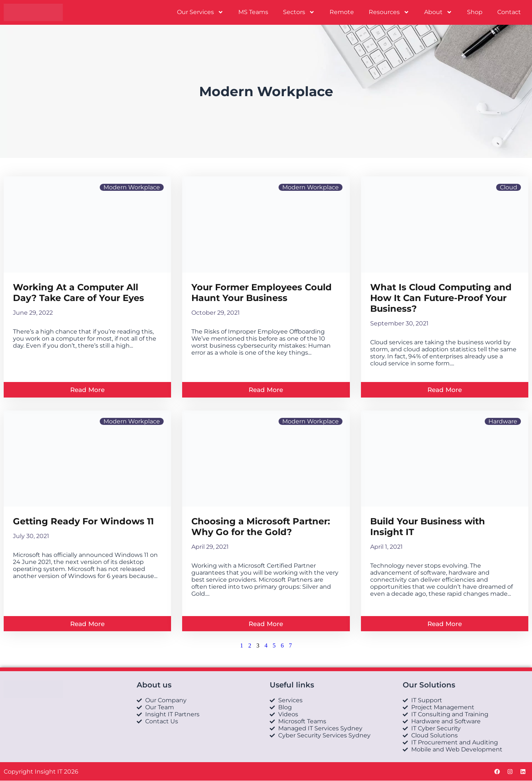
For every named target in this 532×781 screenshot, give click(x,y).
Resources (389, 12)
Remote (342, 12)
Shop (475, 12)
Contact (509, 12)
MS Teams (253, 12)
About (438, 12)
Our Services (200, 12)
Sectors (299, 12)
